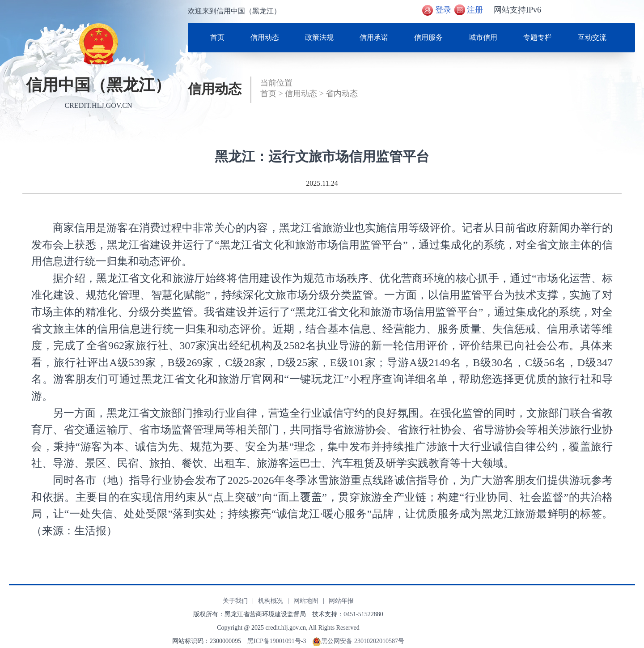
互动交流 (592, 37)
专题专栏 (538, 37)
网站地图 (306, 601)
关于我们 (235, 601)
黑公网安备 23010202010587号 (363, 641)
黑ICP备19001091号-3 (277, 641)
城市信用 (483, 37)
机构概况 (271, 601)
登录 (443, 10)
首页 (217, 37)
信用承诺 (374, 37)
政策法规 (319, 37)
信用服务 (428, 37)
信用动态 (265, 37)
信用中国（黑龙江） (98, 85)
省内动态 (342, 94)
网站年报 (341, 601)
